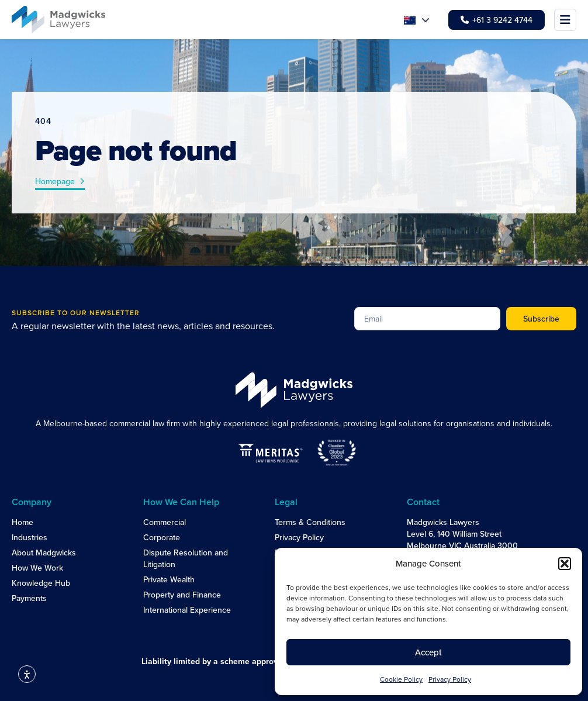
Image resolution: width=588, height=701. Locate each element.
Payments (29, 598)
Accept (428, 652)
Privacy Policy (450, 679)
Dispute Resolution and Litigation (186, 558)
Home (23, 522)
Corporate (162, 537)
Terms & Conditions (310, 522)
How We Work (37, 568)
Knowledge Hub (41, 583)
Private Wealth (169, 579)
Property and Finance (182, 595)
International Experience (187, 610)
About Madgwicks (44, 552)
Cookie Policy (401, 679)
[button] (565, 564)
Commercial (165, 522)
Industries (30, 537)
